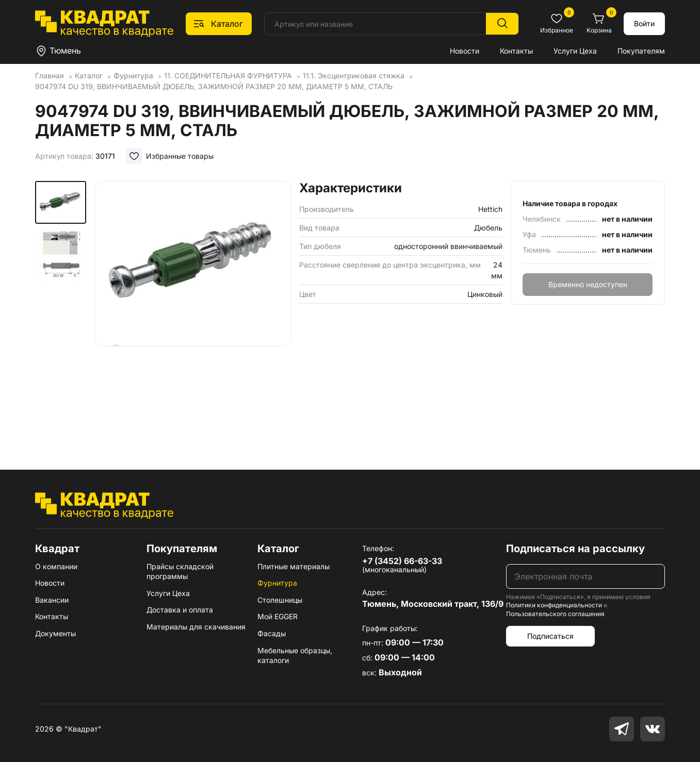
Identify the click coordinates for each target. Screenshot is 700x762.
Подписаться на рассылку (575, 549)
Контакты (516, 51)
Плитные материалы (294, 566)
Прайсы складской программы (180, 571)
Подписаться (550, 636)
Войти (644, 23)
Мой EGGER (278, 616)
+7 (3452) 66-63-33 (402, 561)
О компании (56, 566)
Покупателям (641, 51)
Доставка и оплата (180, 610)
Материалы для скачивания (196, 627)
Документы (55, 633)
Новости (465, 51)
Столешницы (280, 600)
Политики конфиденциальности (554, 605)
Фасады (272, 633)
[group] (193, 310)
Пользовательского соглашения (555, 614)
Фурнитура (277, 583)
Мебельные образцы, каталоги (295, 656)
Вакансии (52, 600)
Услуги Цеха (575, 51)
